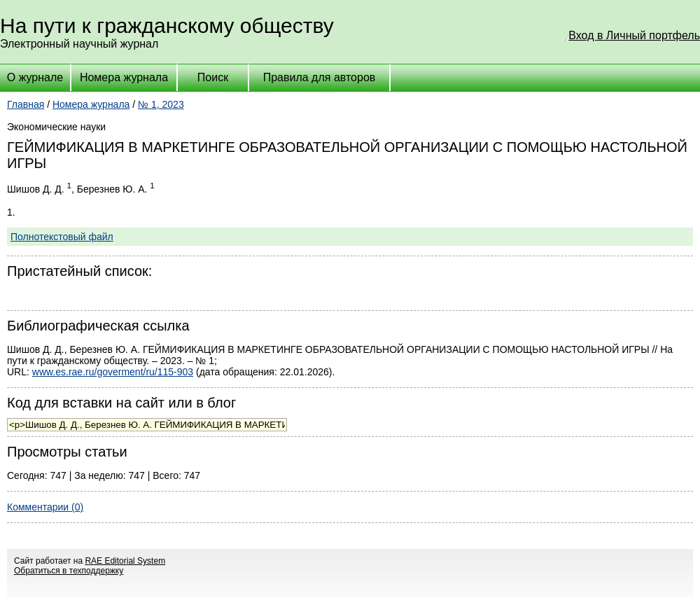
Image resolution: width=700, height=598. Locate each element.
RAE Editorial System (125, 561)
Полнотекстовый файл (62, 237)
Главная (26, 104)
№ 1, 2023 (161, 104)
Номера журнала (124, 77)
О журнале (35, 77)
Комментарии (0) (45, 507)
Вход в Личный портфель (634, 35)
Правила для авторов (320, 77)
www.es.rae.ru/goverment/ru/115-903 (113, 372)
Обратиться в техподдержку (69, 571)
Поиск (213, 77)
